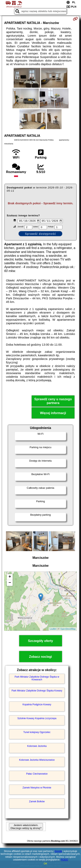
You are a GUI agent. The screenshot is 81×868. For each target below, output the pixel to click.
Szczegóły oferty (40, 641)
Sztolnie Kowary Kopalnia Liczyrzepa (37, 719)
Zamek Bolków (37, 802)
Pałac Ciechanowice (37, 774)
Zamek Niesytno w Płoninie (37, 788)
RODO (64, 860)
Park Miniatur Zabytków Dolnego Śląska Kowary (37, 691)
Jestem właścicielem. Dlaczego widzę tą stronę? (26, 827)
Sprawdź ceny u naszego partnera (53, 401)
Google (58, 851)
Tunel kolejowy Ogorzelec (37, 733)
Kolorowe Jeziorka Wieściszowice (37, 761)
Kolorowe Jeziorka (37, 747)
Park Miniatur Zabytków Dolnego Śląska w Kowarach (37, 679)
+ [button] (10, 577)
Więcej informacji (53, 413)
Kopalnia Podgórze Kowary (37, 705)
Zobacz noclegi (41, 657)
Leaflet (53, 629)
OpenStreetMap (68, 629)
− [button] (10, 583)
